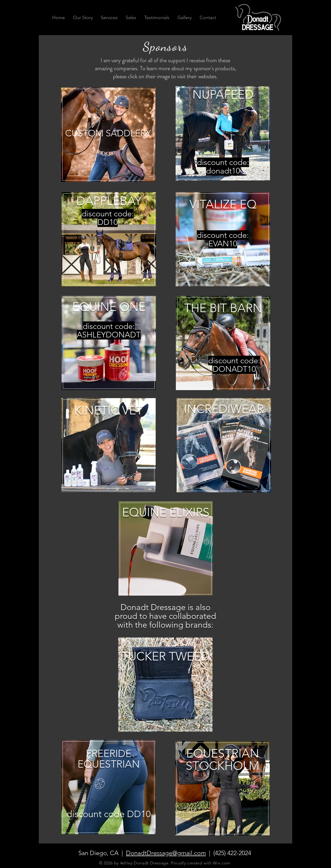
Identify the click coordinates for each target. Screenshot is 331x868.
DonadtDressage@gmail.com (166, 853)
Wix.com (221, 863)
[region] (108, 141)
